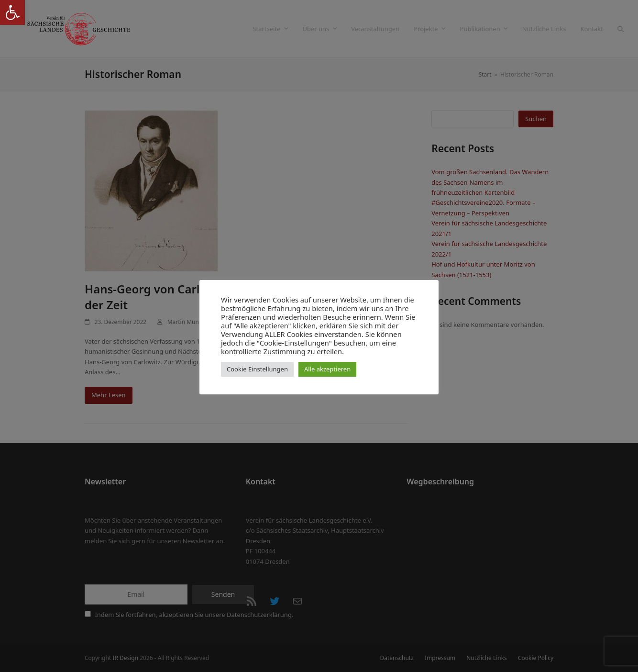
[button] (12, 12)
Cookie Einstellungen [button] (257, 369)
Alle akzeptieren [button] (327, 369)
